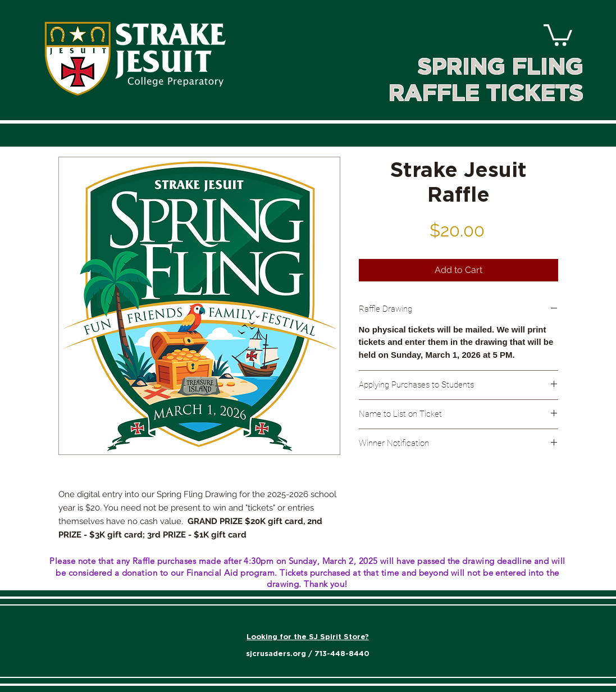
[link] (558, 34)
